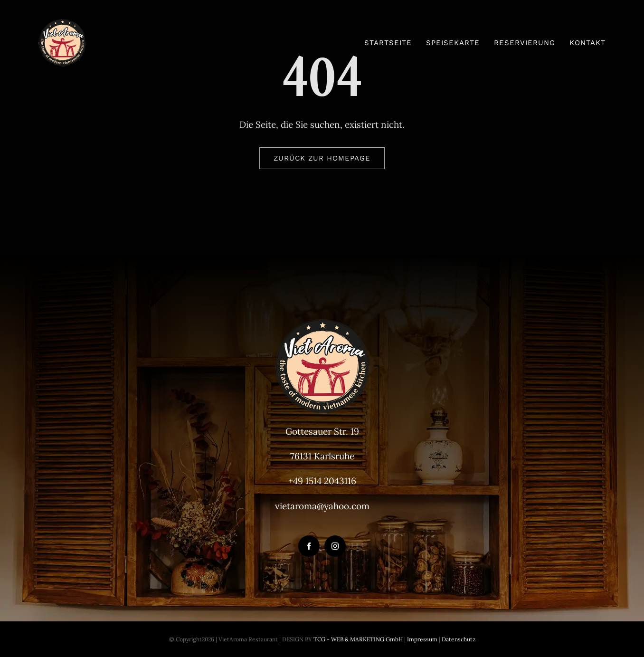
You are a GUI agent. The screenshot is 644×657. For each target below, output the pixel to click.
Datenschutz (459, 639)
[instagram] (335, 546)
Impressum (421, 639)
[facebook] (309, 546)
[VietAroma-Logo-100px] (62, 23)
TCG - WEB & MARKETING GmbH (357, 639)
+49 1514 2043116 (322, 481)
